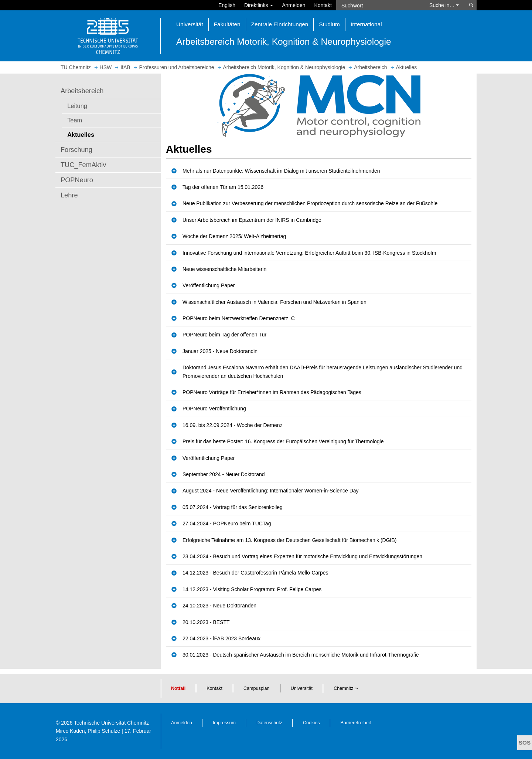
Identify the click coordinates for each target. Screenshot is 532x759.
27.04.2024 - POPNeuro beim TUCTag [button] (227, 523)
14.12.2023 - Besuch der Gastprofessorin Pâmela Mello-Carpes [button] (255, 573)
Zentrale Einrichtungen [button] (280, 24)
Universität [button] (190, 24)
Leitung (77, 106)
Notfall (178, 688)
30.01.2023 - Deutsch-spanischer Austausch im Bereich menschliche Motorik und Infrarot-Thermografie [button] (301, 655)
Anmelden (294, 5)
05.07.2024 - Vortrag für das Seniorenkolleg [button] (233, 507)
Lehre (69, 195)
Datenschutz (269, 723)
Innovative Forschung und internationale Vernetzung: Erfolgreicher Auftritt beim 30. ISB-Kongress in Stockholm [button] (309, 253)
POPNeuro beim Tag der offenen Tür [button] (224, 335)
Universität (302, 688)
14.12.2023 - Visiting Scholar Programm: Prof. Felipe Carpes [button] (252, 589)
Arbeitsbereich (82, 91)
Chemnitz (343, 688)
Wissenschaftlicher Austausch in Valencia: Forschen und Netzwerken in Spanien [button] (274, 302)
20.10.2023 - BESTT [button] (206, 622)
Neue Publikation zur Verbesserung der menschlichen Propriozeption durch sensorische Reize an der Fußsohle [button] (310, 203)
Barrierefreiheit (356, 723)
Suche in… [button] (444, 5)
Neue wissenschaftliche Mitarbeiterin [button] (224, 269)
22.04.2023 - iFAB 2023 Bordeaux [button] (221, 638)
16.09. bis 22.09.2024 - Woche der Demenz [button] (233, 425)
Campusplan (257, 688)
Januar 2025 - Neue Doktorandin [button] (220, 351)
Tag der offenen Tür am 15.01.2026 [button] (223, 187)
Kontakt (323, 5)
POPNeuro (77, 180)
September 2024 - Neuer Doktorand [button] (224, 474)
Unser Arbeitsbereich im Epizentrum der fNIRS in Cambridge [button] (252, 220)
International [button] (366, 24)
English (227, 5)
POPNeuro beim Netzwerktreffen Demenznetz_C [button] (239, 318)
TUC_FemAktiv (83, 165)
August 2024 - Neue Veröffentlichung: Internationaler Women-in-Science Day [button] (271, 491)
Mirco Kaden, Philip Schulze (88, 731)
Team (75, 120)
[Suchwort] (379, 5)
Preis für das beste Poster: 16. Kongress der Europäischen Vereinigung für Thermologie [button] (283, 441)
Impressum (224, 723)
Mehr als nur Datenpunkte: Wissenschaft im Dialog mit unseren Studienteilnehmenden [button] (281, 171)
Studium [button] (329, 24)
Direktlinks (259, 5)
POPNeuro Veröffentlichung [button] (214, 409)
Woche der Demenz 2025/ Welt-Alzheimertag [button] (234, 236)
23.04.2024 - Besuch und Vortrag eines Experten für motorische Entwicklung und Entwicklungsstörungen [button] (302, 556)
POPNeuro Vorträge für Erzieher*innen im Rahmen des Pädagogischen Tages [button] (272, 392)
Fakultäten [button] (227, 24)
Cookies (311, 723)
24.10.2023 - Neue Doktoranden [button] (219, 606)
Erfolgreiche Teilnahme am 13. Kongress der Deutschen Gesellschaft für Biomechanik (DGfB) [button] (289, 540)
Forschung (76, 150)
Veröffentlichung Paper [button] (209, 285)
